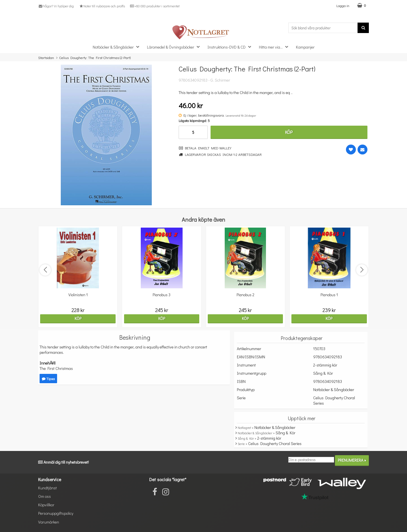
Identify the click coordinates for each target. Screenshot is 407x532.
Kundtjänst (47, 488)
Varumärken (49, 522)
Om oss (45, 496)
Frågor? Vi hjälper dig (56, 6)
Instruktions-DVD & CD (231, 47)
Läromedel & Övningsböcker (175, 47)
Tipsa (48, 379)
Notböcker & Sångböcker (118, 47)
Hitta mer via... (275, 47)
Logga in (343, 6)
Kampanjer (305, 47)
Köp (289, 132)
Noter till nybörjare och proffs (102, 6)
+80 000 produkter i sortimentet (155, 6)
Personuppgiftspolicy (56, 513)
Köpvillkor (46, 505)
